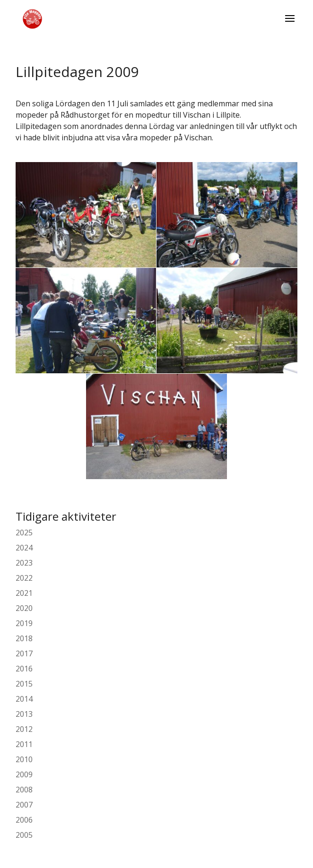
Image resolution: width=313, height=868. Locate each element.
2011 (24, 744)
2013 (24, 714)
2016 (24, 669)
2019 (24, 623)
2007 (24, 805)
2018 (24, 638)
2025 (24, 533)
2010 (24, 759)
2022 (24, 578)
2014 (24, 699)
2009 (24, 774)
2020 (24, 608)
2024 (24, 548)
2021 (24, 593)
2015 (24, 684)
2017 (24, 653)
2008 (24, 790)
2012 (24, 729)
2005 (24, 835)
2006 (24, 820)
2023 (24, 563)
